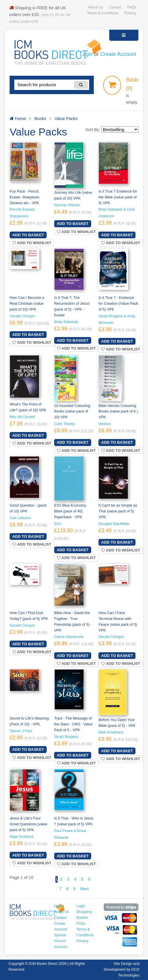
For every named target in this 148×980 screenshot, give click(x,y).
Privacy (130, 13)
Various (105, 424)
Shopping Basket (84, 915)
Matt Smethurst (111, 732)
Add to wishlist (32, 243)
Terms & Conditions (103, 13)
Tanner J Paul (21, 731)
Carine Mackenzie (69, 637)
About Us (96, 7)
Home (59, 906)
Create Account (118, 54)
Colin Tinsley (65, 424)
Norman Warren (67, 205)
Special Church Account (61, 941)
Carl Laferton (20, 518)
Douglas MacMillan (114, 524)
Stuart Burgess (66, 737)
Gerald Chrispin (22, 316)
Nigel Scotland (21, 837)
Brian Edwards (66, 322)
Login (86, 54)
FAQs (132, 7)
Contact (115, 7)
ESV (58, 524)
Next (84, 889)
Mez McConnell (22, 417)
